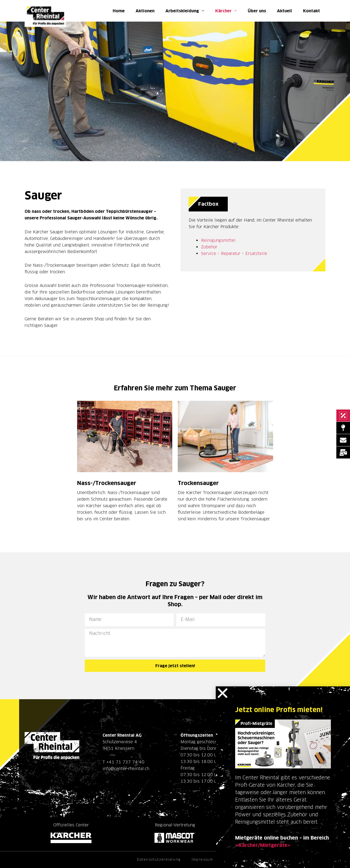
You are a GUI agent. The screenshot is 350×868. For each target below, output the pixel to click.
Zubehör (209, 247)
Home (119, 11)
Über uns (257, 11)
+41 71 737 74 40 (125, 762)
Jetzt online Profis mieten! (279, 710)
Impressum (202, 859)
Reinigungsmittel (218, 240)
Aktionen (145, 11)
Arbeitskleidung (182, 11)
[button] (223, 693)
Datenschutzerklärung (159, 859)
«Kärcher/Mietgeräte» (263, 845)
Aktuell (285, 11)
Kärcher (223, 11)
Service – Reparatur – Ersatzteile (234, 253)
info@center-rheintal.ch (126, 769)
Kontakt (311, 11)
